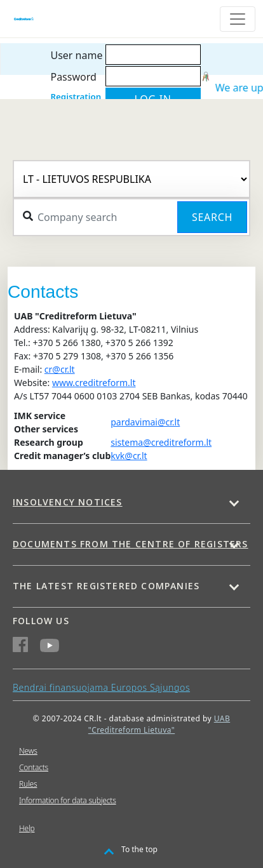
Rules (28, 784)
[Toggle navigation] (238, 19)
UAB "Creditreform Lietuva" (159, 724)
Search (212, 217)
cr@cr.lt (60, 369)
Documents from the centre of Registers (131, 544)
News (28, 751)
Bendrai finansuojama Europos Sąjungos (101, 687)
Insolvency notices (68, 502)
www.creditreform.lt (94, 383)
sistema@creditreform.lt (161, 442)
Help (27, 828)
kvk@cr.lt (129, 456)
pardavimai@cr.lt (145, 422)
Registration (76, 97)
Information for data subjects (68, 800)
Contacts (34, 767)
